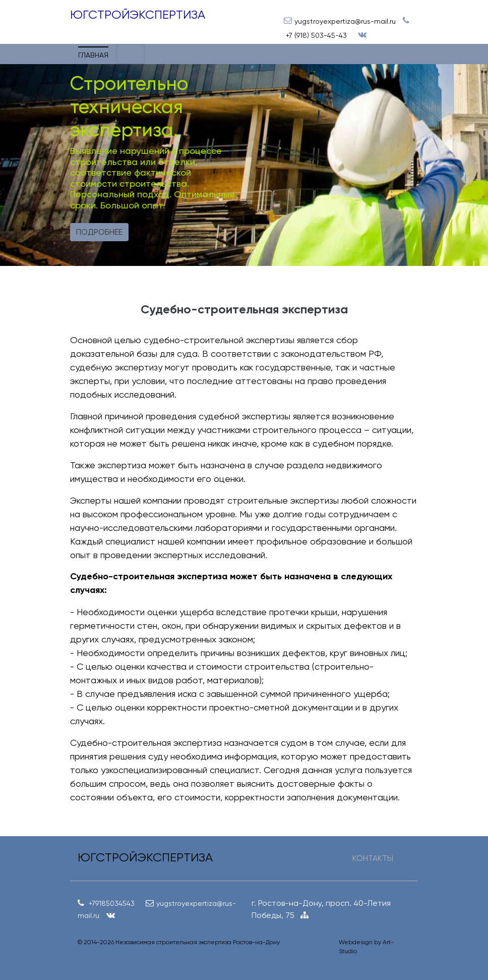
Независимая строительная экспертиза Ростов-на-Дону (198, 942)
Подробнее (99, 232)
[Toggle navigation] (131, 54)
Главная (93, 55)
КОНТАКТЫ (373, 858)
